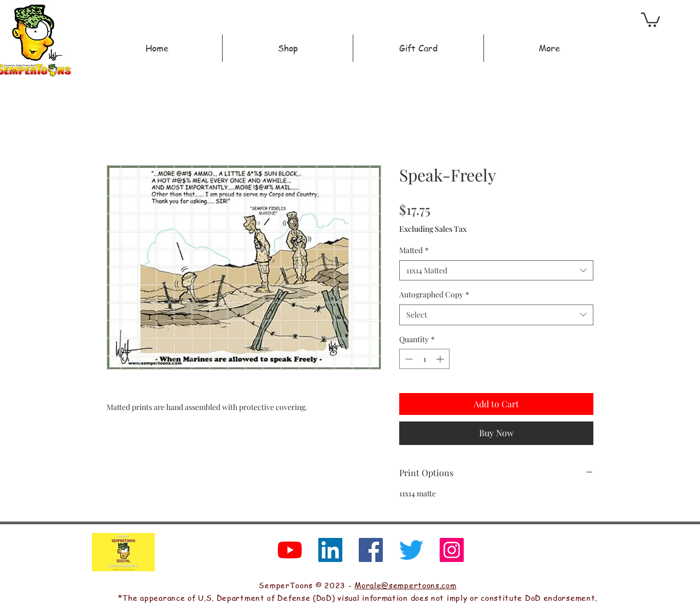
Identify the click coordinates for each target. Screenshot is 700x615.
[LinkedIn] (330, 550)
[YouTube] (290, 550)
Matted (414, 250)
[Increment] (441, 359)
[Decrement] (408, 359)
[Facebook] (371, 550)
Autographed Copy (434, 294)
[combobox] (496, 271)
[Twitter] (411, 550)
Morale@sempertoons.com (405, 585)
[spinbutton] (424, 359)
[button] (651, 19)
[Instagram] (452, 550)
